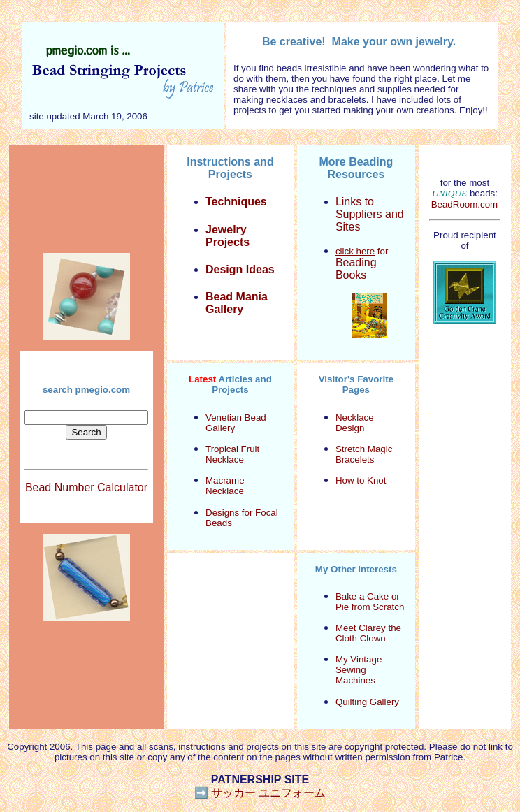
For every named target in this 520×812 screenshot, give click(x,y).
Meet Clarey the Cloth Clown (368, 633)
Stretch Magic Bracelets (364, 454)
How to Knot (361, 480)
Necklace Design (355, 423)
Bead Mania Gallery (237, 303)
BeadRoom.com (465, 204)
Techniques (236, 202)
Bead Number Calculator (86, 487)
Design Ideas (240, 269)
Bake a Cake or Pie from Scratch (370, 602)
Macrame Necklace (225, 486)
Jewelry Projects (228, 236)
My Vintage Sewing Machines (359, 670)
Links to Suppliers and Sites (370, 214)
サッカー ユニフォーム (268, 793)
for (362, 263)
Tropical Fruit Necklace (232, 454)
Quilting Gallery (367, 702)
